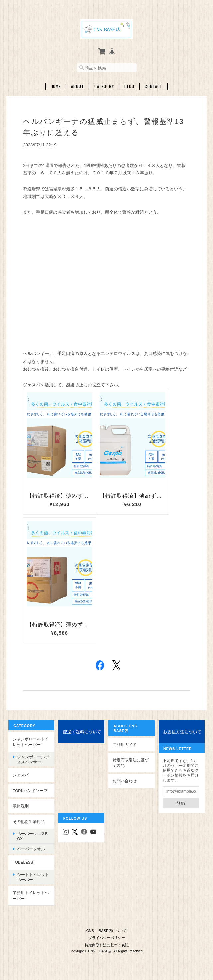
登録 (181, 803)
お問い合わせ (125, 781)
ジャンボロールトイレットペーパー (31, 741)
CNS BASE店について (107, 930)
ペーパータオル (31, 849)
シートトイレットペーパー (33, 877)
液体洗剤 (21, 806)
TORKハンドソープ (30, 790)
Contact (154, 86)
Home (56, 86)
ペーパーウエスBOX (32, 836)
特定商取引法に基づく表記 (131, 763)
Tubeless (23, 862)
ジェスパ (21, 775)
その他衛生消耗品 (29, 821)
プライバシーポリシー (107, 937)
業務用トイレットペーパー (31, 896)
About (78, 86)
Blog (129, 86)
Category (104, 86)
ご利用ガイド (125, 744)
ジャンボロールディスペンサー (33, 759)
